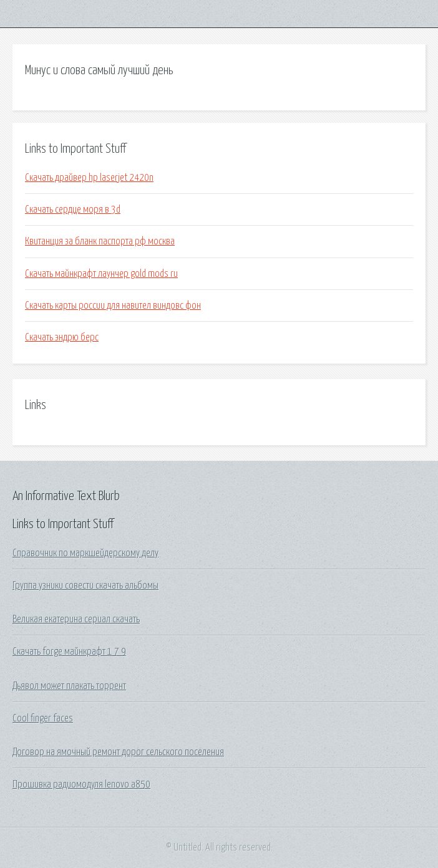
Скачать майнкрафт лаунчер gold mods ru (101, 274)
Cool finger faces (43, 718)
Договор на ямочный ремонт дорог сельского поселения (118, 752)
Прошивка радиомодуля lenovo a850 (81, 784)
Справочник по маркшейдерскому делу (85, 553)
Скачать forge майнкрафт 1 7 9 (69, 652)
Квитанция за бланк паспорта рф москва (100, 241)
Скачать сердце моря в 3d (73, 210)
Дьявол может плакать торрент (69, 686)
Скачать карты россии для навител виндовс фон (113, 306)
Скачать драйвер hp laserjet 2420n (89, 178)
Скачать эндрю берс (62, 337)
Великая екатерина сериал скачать (76, 619)
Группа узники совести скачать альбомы (85, 586)
